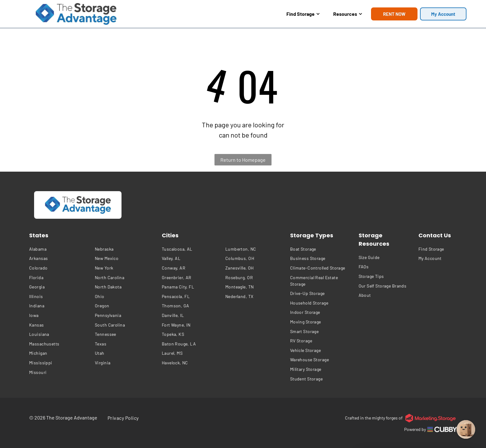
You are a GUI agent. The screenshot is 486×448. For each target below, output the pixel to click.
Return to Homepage (243, 160)
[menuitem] (60, 249)
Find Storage (303, 14)
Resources (348, 14)
